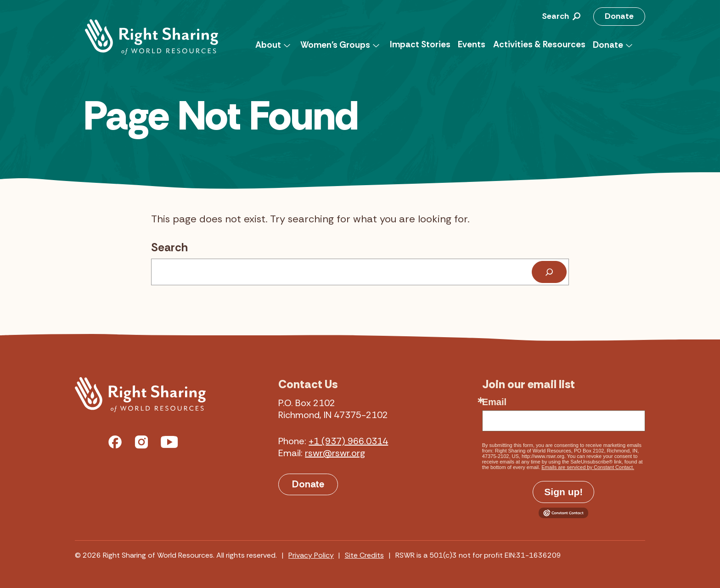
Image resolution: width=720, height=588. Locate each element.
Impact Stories (420, 44)
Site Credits (364, 555)
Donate (619, 16)
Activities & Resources (539, 44)
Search (169, 248)
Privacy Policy (311, 555)
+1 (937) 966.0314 (348, 441)
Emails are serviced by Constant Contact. (588, 467)
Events (472, 44)
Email (494, 402)
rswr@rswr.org (335, 453)
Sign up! (563, 492)
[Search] (549, 272)
